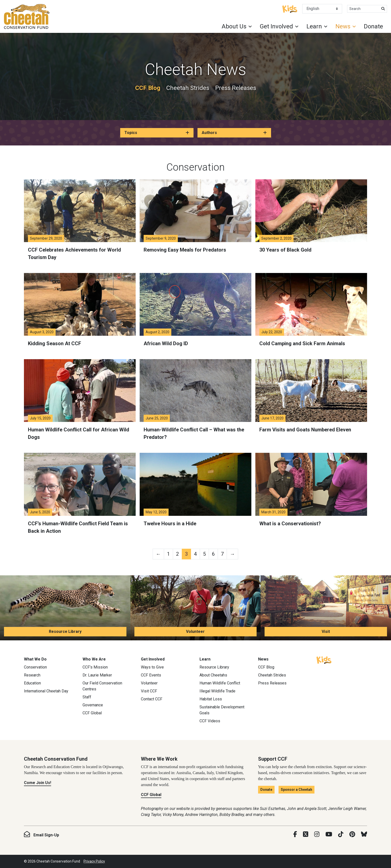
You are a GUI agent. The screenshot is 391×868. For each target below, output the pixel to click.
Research (32, 675)
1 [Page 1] (168, 554)
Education (32, 683)
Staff (87, 697)
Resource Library (65, 632)
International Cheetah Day (46, 691)
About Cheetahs (213, 675)
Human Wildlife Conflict (220, 683)
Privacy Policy (94, 861)
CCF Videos (210, 721)
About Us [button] (234, 26)
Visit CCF (149, 691)
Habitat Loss (211, 699)
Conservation (35, 667)
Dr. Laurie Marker (97, 675)
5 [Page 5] (204, 554)
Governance (93, 705)
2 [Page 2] (177, 554)
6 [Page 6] (213, 554)
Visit (326, 632)
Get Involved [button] (276, 26)
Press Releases (236, 88)
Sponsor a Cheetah (296, 790)
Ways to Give (152, 667)
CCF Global (92, 713)
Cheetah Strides (188, 88)
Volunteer (195, 632)
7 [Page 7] (222, 554)
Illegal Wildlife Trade (217, 691)
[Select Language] (322, 9)
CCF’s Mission (95, 667)
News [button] (343, 26)
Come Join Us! (38, 783)
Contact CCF (152, 699)
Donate (373, 26)
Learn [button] (314, 26)
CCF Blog (148, 88)
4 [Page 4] (195, 554)
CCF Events (151, 675)
